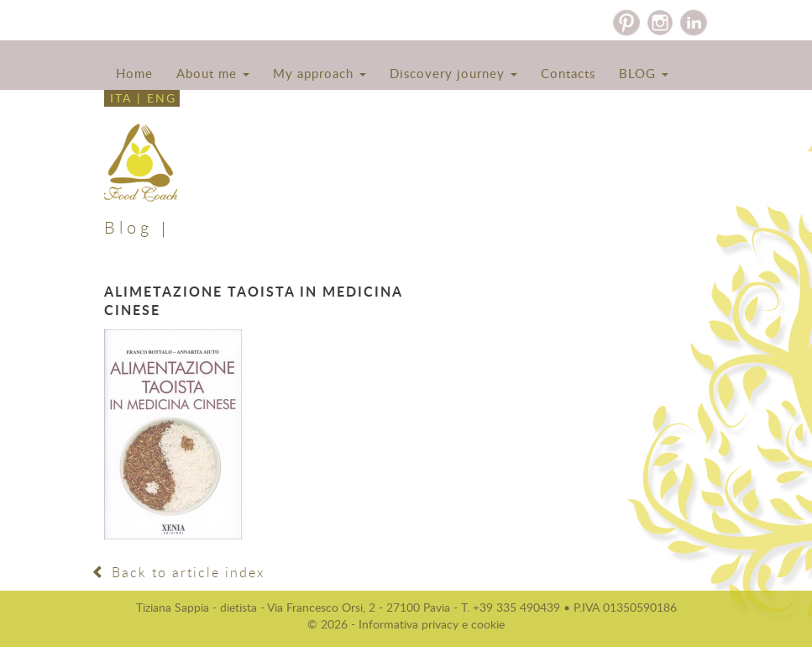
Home (134, 73)
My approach (320, 73)
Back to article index (178, 572)
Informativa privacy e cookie (432, 624)
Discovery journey (453, 73)
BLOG (644, 73)
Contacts (568, 73)
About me (213, 73)
